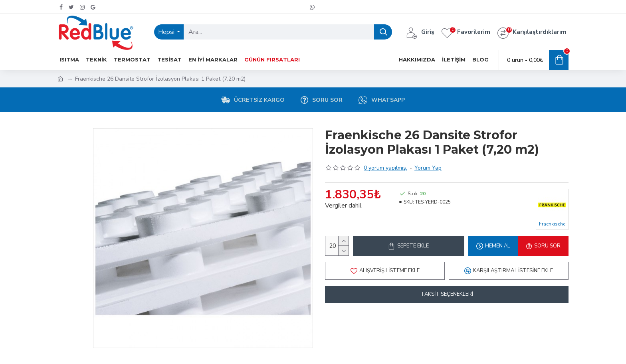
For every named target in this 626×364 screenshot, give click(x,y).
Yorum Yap (428, 168)
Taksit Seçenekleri (447, 294)
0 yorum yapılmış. (385, 168)
